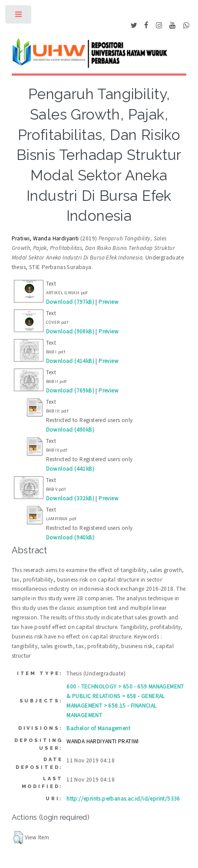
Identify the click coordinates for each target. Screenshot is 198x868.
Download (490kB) (70, 430)
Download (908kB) (70, 331)
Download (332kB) (70, 498)
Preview (109, 302)
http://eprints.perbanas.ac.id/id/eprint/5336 (123, 799)
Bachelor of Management (98, 728)
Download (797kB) (70, 302)
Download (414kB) (70, 361)
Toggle (19, 16)
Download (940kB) (70, 537)
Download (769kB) (70, 391)
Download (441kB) (70, 469)
